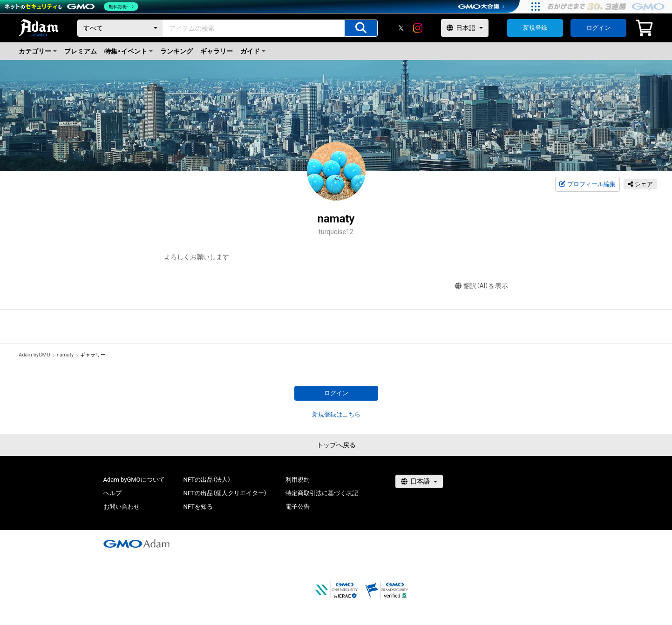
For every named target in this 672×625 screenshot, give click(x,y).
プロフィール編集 (587, 184)
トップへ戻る (336, 445)
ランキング (176, 51)
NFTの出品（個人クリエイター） (225, 493)
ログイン (598, 28)
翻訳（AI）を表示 (482, 286)
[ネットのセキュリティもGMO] (71, 7)
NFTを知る (198, 507)
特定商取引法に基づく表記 (322, 493)
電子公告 (298, 507)
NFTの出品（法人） (207, 480)
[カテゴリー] (120, 28)
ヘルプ (112, 493)
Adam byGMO (34, 355)
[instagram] (418, 28)
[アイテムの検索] (361, 28)
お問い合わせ (122, 507)
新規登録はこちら (336, 414)
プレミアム (81, 51)
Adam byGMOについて (134, 480)
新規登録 (535, 28)
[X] (401, 28)
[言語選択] (465, 28)
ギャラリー (217, 51)
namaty (65, 355)
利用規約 (298, 480)
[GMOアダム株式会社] (136, 544)
